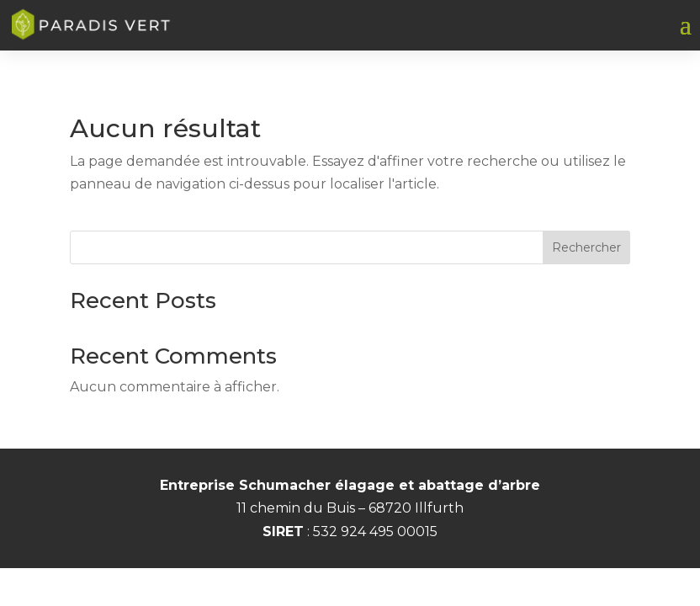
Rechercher (586, 247)
